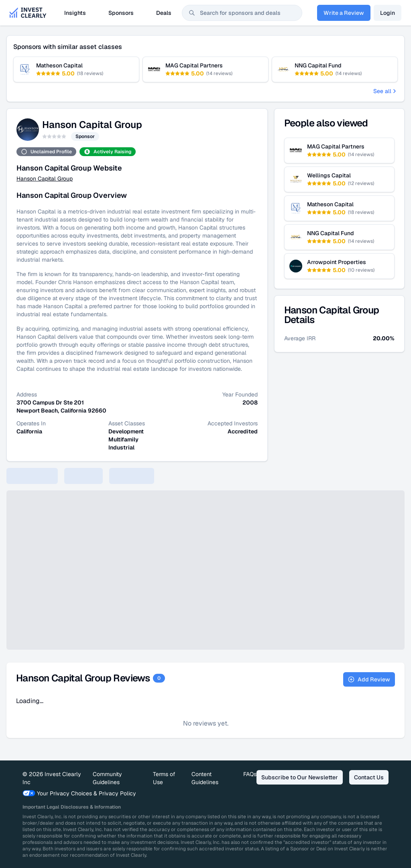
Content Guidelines (205, 778)
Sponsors (121, 13)
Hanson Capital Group (45, 179)
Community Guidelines (107, 778)
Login (388, 13)
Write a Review (344, 13)
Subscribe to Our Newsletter (300, 777)
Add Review (369, 679)
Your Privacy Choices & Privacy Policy (79, 793)
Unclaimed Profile (46, 152)
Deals (164, 13)
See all (386, 91)
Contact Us (369, 777)
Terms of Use (164, 778)
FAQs (250, 774)
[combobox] (242, 13)
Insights (75, 13)
